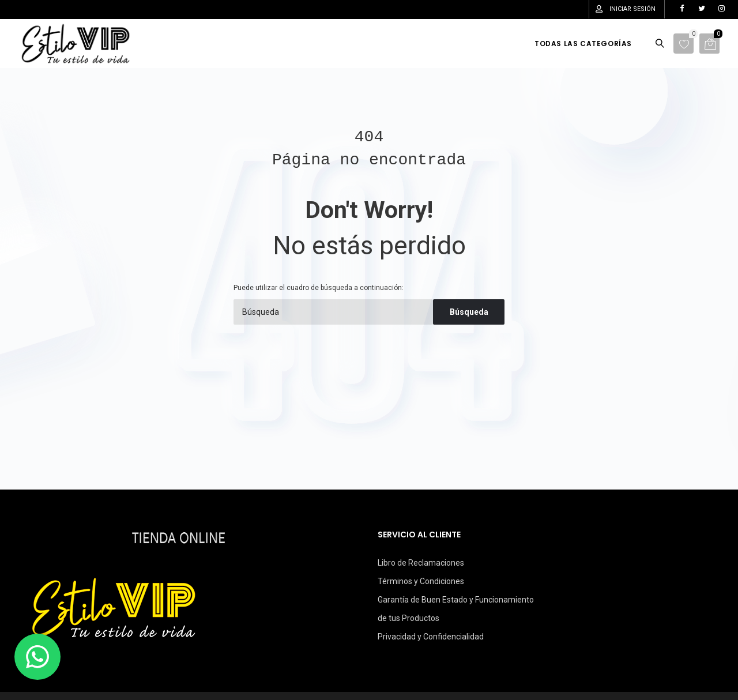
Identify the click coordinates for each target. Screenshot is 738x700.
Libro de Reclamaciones (421, 563)
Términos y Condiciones (421, 581)
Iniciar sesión (632, 9)
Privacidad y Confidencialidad (431, 637)
